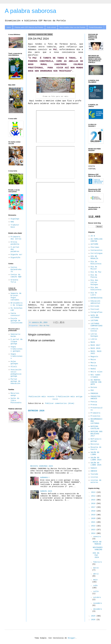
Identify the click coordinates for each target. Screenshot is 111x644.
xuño (95, 586)
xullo (96, 591)
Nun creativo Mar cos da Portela (72, 27)
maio (95, 580)
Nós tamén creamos (95, 376)
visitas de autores (96, 481)
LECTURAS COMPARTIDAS (96, 325)
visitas (94, 477)
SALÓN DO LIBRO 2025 (96, 464)
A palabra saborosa (30, 11)
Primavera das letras (16, 238)
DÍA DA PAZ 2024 (96, 555)
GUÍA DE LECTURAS (95, 317)
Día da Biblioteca (96, 263)
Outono (94, 387)
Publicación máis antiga (70, 397)
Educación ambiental (95, 302)
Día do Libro (94, 294)
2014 (94, 496)
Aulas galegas (14, 363)
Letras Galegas (94, 335)
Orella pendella (15, 243)
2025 (94, 616)
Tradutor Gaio (15, 226)
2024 (94, 533)
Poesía (94, 402)
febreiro (98, 562)
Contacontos (96, 250)
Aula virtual (51, 27)
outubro (97, 597)
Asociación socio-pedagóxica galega (16, 373)
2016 (94, 504)
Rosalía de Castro (96, 448)
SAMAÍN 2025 (46, 491)
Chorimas (95, 247)
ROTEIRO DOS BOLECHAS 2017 (96, 434)
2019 (94, 515)
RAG (12, 222)
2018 (94, 511)
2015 (94, 500)
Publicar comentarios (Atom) (60, 403)
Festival (95, 309)
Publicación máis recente (42, 397)
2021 (94, 522)
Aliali (14, 367)
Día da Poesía (94, 276)
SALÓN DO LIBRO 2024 (96, 459)
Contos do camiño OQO (16, 276)
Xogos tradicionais (17, 356)
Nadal (93, 369)
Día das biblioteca (96, 289)
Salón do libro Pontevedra (16, 401)
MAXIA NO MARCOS (97, 543)
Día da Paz (44, 326)
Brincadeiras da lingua (17, 304)
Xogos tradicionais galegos (17, 349)
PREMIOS (94, 394)
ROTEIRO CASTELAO (95, 428)
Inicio (9, 27)
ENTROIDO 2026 (36, 411)
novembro (98, 603)
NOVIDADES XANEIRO (98, 549)
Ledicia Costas (94, 330)
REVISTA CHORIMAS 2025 (42, 466)
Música (94, 366)
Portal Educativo (96, 27)
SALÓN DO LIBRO (95, 454)
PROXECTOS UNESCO (95, 398)
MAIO (93, 342)
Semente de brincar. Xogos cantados (16, 297)
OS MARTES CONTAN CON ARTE (96, 382)
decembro (98, 609)
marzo (96, 568)
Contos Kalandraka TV (16, 270)
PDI (92, 390)
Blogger (72, 638)
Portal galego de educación (15, 381)
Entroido (95, 306)
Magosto (94, 357)
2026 (94, 620)
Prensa (94, 405)
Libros (94, 339)
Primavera (95, 413)
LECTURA (94, 321)
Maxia (93, 363)
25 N (93, 236)
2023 (94, 530)
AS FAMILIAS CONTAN (96, 240)
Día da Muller (94, 268)
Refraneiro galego (96, 440)
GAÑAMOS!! (45, 478)
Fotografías (96, 312)
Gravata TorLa (14, 281)
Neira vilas (96, 372)
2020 (94, 519)
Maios (93, 360)
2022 (94, 526)
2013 (94, 492)
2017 (94, 507)
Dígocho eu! (17, 255)
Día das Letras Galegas (94, 282)
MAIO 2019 (95, 348)
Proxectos (95, 416)
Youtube (94, 474)
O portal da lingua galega (17, 342)
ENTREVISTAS (96, 298)
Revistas (95, 444)
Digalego (15, 219)
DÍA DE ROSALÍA (94, 257)
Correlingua (96, 253)
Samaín (94, 468)
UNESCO (94, 471)
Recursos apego (15, 394)
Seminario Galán (15, 335)
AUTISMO (94, 244)
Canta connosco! (15, 314)
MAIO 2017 (95, 345)
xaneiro (97, 537)
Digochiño (15, 258)
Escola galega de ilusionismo (17, 321)
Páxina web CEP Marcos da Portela (29, 27)
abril (96, 574)
